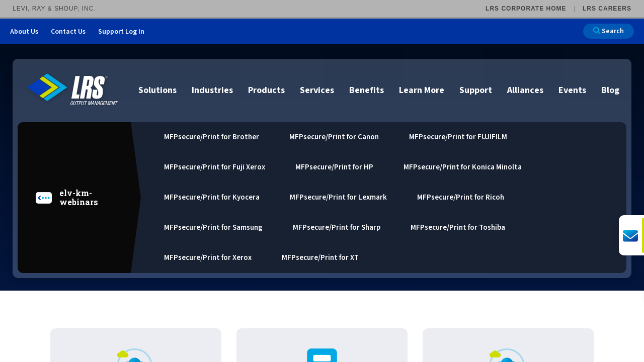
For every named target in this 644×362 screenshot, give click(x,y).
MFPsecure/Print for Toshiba (458, 228)
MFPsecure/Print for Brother (212, 137)
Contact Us (68, 32)
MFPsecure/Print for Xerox (208, 258)
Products (266, 90)
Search (609, 31)
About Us (24, 32)
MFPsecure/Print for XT (320, 258)
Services (317, 90)
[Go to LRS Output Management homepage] (73, 90)
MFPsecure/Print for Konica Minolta (463, 167)
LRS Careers (607, 9)
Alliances (525, 90)
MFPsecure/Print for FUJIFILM (458, 137)
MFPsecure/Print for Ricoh (461, 197)
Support (476, 90)
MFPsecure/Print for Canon (334, 137)
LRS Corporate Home (526, 9)
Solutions (157, 90)
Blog (610, 90)
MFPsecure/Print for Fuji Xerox (215, 167)
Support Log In (121, 32)
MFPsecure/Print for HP (334, 167)
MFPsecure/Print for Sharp (337, 228)
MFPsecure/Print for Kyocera (212, 197)
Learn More (422, 90)
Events (572, 90)
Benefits (367, 90)
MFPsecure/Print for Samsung (213, 228)
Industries (212, 90)
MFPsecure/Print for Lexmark (338, 197)
